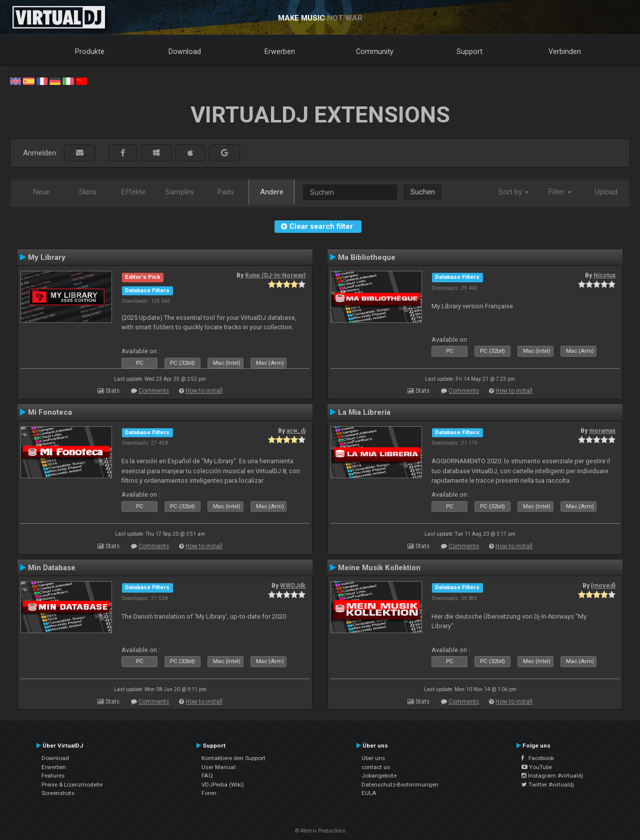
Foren (209, 793)
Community (375, 51)
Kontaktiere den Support (233, 758)
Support (469, 51)
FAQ (207, 776)
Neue (41, 192)
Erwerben (280, 51)
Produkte (90, 51)
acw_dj (296, 431)
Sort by (514, 192)
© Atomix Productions (320, 831)
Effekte (133, 192)
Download (185, 51)
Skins (88, 192)
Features (53, 776)
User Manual (218, 767)
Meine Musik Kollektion (379, 568)
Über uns (373, 758)
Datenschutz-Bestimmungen (400, 785)
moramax (602, 431)
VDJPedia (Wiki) (223, 785)
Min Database (52, 568)
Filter (560, 192)
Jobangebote (379, 776)
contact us (376, 767)
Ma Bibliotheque (367, 257)
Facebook (538, 758)
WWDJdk (293, 586)
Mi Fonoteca (50, 412)
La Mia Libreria (364, 412)
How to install (204, 391)
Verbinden (565, 51)
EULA (369, 793)
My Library (47, 257)
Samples (180, 192)
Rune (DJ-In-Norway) (275, 275)
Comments (154, 391)
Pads (226, 192)
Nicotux (604, 275)
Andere (272, 192)
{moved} (603, 586)
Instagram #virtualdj (552, 776)
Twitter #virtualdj (548, 785)
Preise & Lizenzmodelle (72, 785)
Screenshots (58, 793)
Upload (606, 192)
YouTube (537, 767)
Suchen (423, 192)
